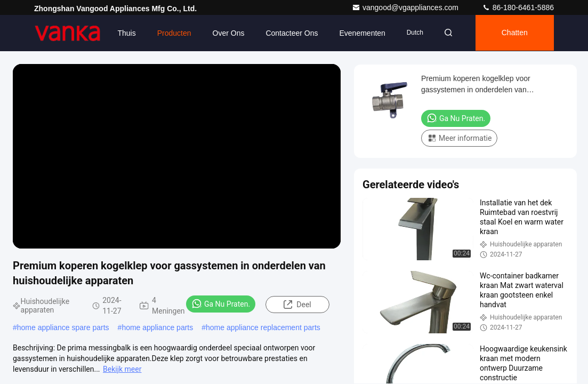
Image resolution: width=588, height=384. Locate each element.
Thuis (123, 33)
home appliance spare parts (63, 327)
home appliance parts (157, 327)
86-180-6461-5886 (518, 7)
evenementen (359, 33)
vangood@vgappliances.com (406, 7)
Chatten (514, 33)
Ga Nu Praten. (221, 303)
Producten (171, 33)
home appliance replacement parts (263, 327)
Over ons (225, 33)
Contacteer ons (288, 33)
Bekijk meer (122, 369)
